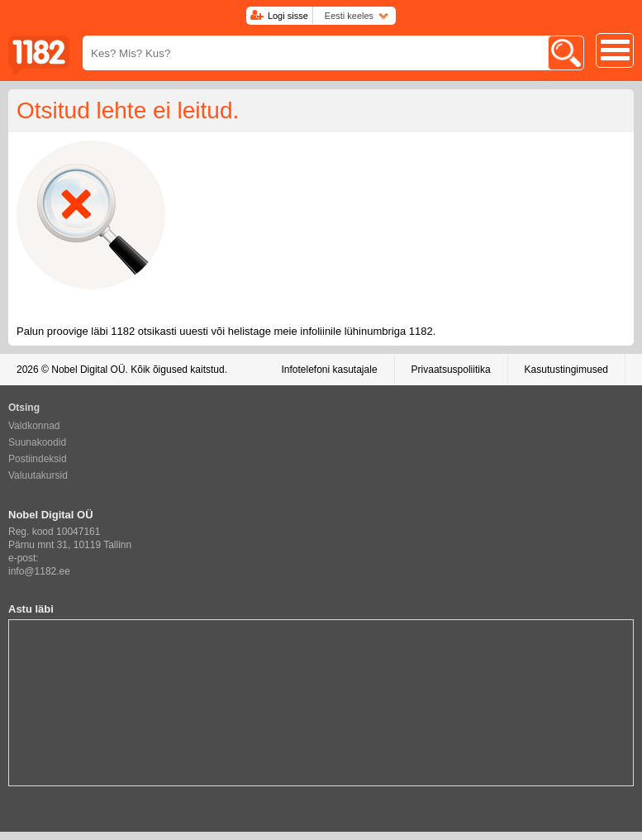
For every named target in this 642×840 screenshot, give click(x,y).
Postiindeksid (38, 459)
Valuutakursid (38, 475)
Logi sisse (288, 16)
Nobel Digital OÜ (88, 370)
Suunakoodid (37, 442)
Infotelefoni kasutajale (329, 370)
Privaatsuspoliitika (451, 370)
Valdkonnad (34, 426)
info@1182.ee (39, 571)
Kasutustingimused (566, 370)
